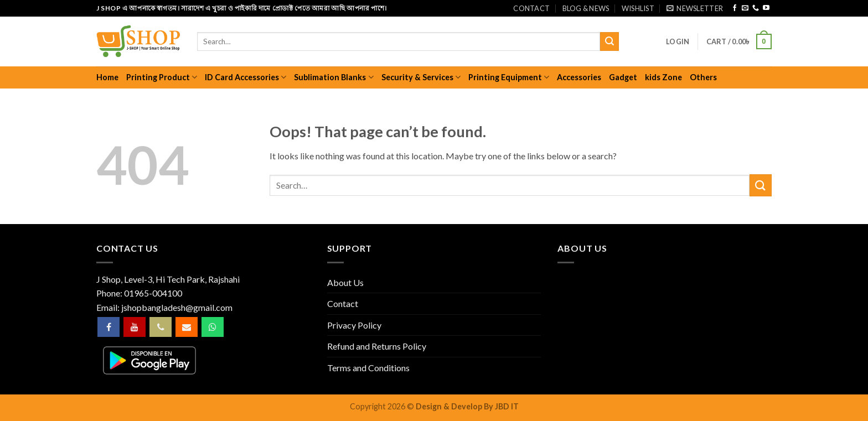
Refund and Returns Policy (377, 346)
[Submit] (609, 41)
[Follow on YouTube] (766, 8)
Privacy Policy (354, 325)
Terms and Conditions (368, 368)
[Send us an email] (745, 8)
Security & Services (421, 77)
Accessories (579, 77)
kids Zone (663, 77)
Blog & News (586, 8)
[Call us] (756, 8)
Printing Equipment (509, 77)
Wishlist (638, 8)
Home (107, 77)
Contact (531, 8)
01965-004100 (153, 293)
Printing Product (162, 77)
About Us (345, 282)
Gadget (623, 77)
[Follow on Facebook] (735, 8)
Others (703, 77)
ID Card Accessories (246, 77)
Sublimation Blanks (334, 77)
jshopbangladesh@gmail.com (177, 307)
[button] (695, 8)
